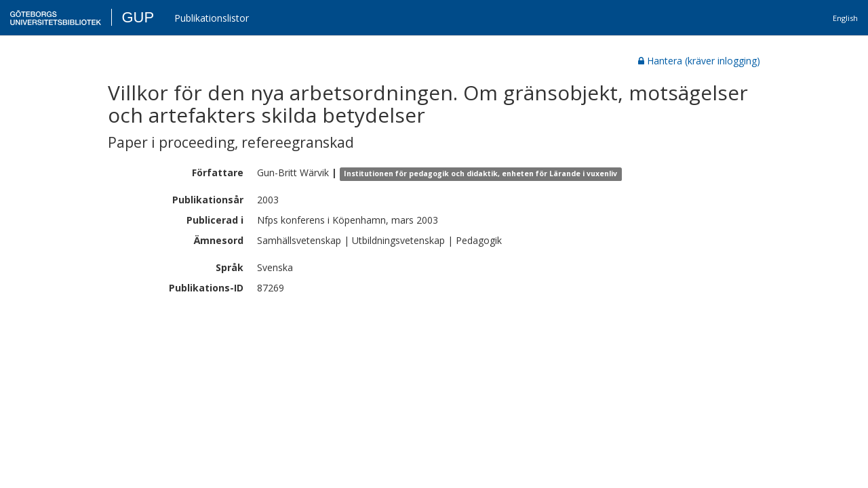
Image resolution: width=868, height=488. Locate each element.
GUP (138, 17)
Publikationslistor (212, 18)
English (845, 18)
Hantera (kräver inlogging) (699, 61)
